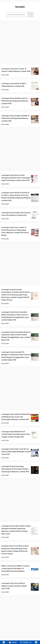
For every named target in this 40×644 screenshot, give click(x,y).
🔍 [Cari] (31, 15)
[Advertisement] (20, 43)
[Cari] (17, 15)
